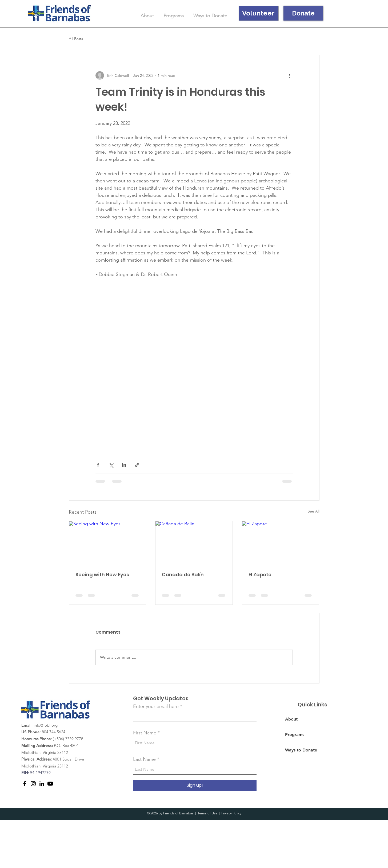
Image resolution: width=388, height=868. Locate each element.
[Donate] (303, 13)
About (291, 719)
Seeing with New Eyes (102, 575)
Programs (295, 735)
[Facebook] (25, 784)
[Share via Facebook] (98, 465)
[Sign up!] (195, 786)
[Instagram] (33, 784)
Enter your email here (156, 706)
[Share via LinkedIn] (124, 465)
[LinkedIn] (42, 784)
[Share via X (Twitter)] (111, 465)
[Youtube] (50, 784)
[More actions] (290, 75)
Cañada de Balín (183, 575)
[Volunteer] (259, 13)
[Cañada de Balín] (194, 543)
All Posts (76, 39)
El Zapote (260, 575)
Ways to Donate (301, 750)
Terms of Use (207, 813)
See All (314, 511)
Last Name (144, 759)
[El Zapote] (281, 543)
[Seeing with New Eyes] (108, 543)
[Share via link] (137, 465)
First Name (145, 733)
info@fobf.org (46, 725)
